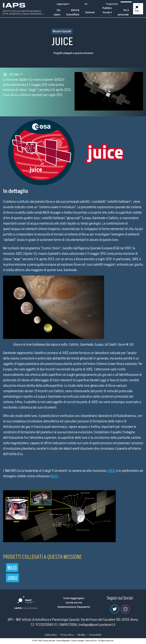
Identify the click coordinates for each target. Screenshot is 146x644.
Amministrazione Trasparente (74, 607)
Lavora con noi (74, 603)
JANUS (12, 578)
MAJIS (12, 568)
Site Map (81, 635)
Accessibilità (95, 635)
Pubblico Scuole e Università (106, 12)
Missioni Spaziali (62, 31)
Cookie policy (51, 635)
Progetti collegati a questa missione (73, 53)
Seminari (90, 12)
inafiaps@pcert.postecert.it (97, 625)
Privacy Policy (67, 635)
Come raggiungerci (74, 598)
